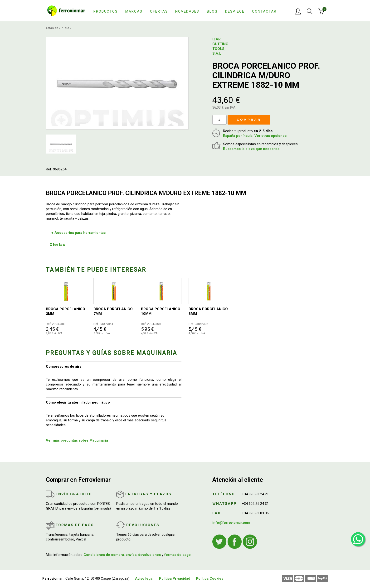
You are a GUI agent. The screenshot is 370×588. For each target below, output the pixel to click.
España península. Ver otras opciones (255, 136)
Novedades (187, 11)
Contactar (264, 11)
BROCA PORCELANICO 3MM (66, 311)
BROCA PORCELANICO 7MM (113, 311)
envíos (131, 555)
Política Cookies (210, 578)
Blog (212, 11)
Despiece (235, 11)
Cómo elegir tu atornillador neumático (78, 402)
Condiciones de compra (104, 555)
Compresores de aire (64, 366)
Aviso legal (144, 578)
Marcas (134, 11)
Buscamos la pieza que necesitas (251, 149)
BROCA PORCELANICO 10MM (161, 311)
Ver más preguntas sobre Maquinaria (77, 440)
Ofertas (159, 11)
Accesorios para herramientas (80, 233)
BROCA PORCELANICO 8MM (208, 311)
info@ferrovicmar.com (231, 523)
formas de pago (178, 555)
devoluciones (149, 555)
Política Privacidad (175, 578)
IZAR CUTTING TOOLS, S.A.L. (220, 46)
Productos (106, 11)
